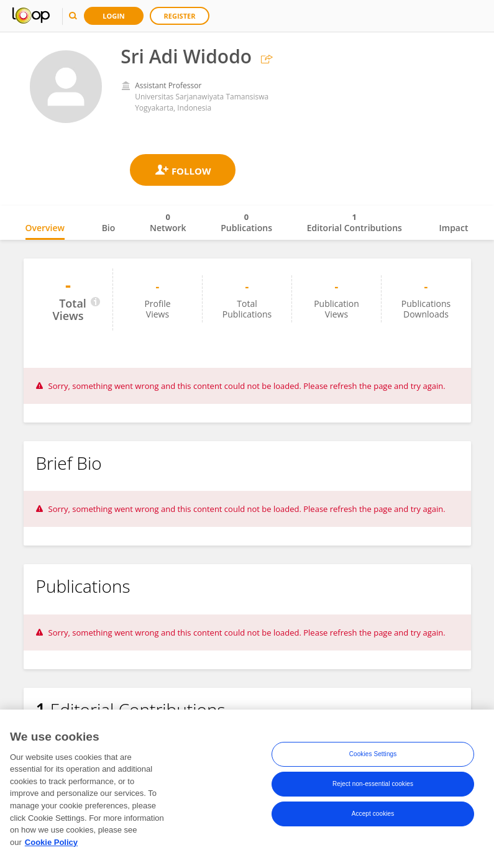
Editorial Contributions (354, 222)
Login (114, 16)
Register (180, 16)
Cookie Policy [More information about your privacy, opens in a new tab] (51, 843)
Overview (45, 228)
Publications (246, 222)
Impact (454, 228)
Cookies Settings (373, 755)
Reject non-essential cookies (373, 784)
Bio (109, 228)
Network (168, 222)
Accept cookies (373, 814)
